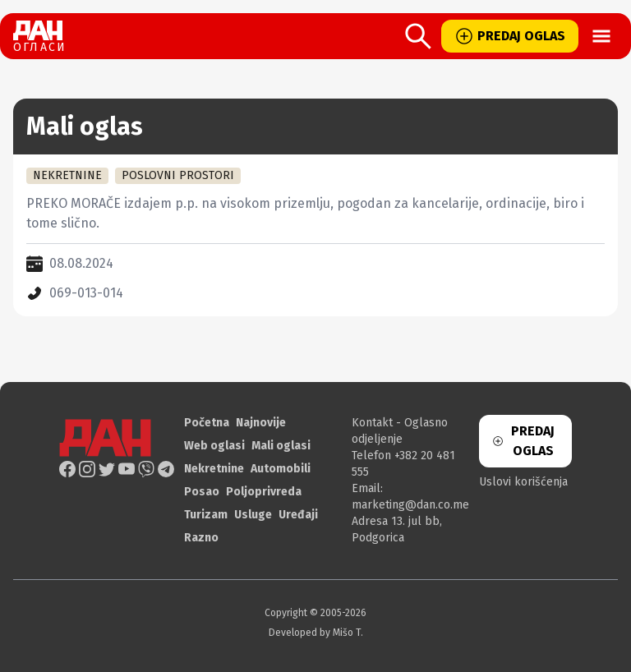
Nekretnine (214, 469)
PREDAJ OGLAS (510, 36)
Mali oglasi (281, 446)
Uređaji (298, 515)
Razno (201, 538)
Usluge (253, 515)
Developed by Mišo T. (316, 633)
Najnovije (261, 423)
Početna (207, 423)
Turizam (206, 515)
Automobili (281, 469)
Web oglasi (214, 446)
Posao (202, 492)
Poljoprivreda (264, 492)
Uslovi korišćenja (523, 482)
